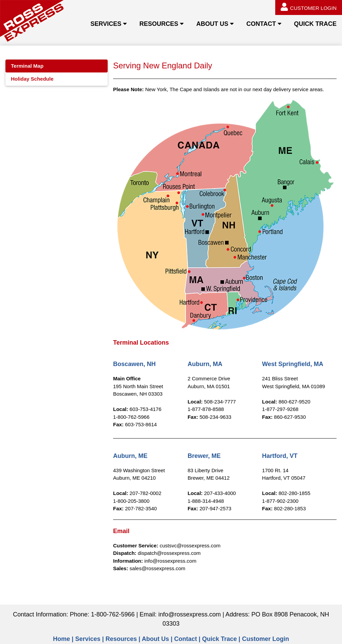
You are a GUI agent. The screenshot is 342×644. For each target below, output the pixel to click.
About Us (155, 639)
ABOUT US (212, 24)
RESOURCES (159, 24)
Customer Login (265, 639)
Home (62, 639)
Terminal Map (27, 66)
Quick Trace (219, 639)
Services (88, 639)
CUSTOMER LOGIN (309, 7)
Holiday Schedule (32, 79)
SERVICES (106, 24)
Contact (185, 639)
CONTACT (261, 24)
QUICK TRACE (315, 24)
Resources (121, 639)
